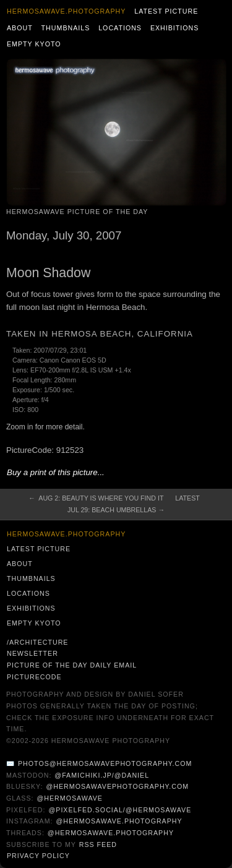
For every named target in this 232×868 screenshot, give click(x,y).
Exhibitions (175, 28)
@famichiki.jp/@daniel (102, 775)
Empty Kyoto (34, 44)
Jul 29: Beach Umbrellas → (116, 510)
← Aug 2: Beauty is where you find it (96, 498)
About (20, 28)
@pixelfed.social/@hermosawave (120, 810)
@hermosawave (70, 798)
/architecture (37, 642)
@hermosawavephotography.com (118, 786)
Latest (187, 498)
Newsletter (32, 653)
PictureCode (34, 677)
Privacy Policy (38, 856)
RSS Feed (98, 844)
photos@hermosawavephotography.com (105, 763)
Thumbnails (66, 28)
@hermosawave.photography (119, 821)
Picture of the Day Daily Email (72, 665)
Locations (120, 28)
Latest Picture (166, 11)
